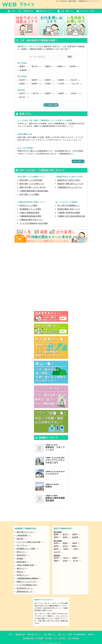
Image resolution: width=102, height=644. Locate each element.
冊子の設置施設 (73, 638)
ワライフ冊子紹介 (60, 638)
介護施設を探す (20, 634)
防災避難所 (40, 638)
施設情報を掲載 (29, 638)
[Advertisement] (51, 261)
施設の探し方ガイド (34, 634)
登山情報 (49, 638)
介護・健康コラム (50, 634)
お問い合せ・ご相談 (65, 634)
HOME (10, 634)
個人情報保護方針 (80, 634)
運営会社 (91, 634)
